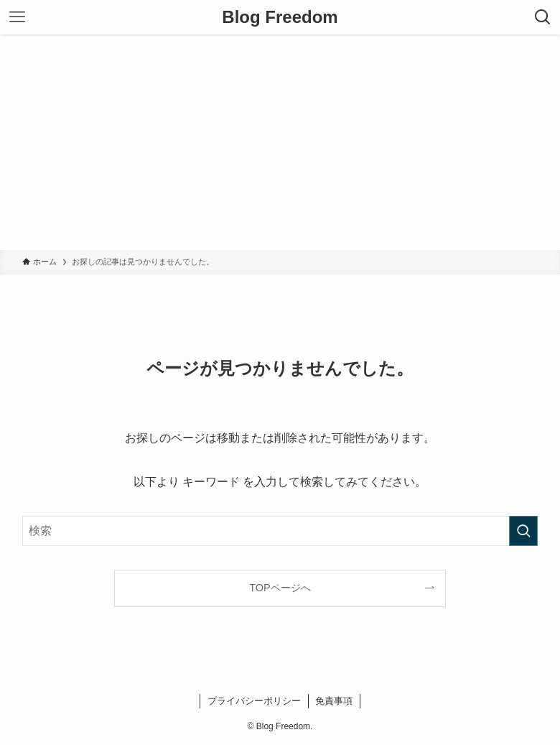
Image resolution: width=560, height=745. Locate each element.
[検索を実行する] (523, 531)
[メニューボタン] (17, 17)
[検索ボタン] (543, 17)
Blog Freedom (280, 17)
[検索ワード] (280, 531)
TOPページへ (280, 588)
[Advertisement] (280, 142)
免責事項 (334, 701)
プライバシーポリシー (254, 701)
